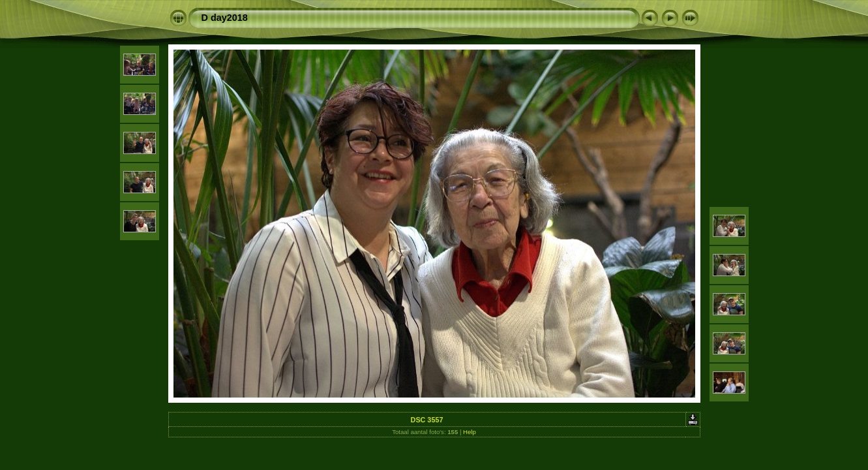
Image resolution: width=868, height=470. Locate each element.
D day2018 (225, 18)
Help (470, 432)
